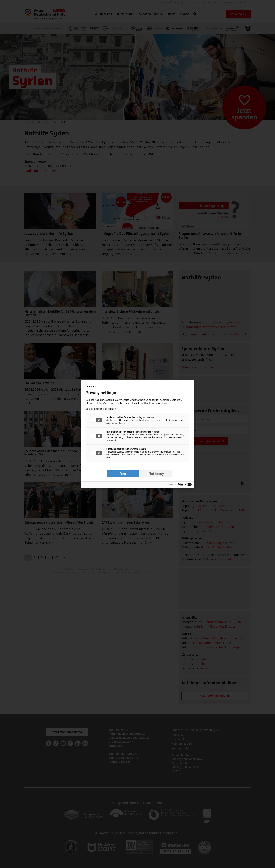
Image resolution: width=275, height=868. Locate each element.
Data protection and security (101, 409)
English (91, 386)
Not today (156, 474)
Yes (123, 474)
